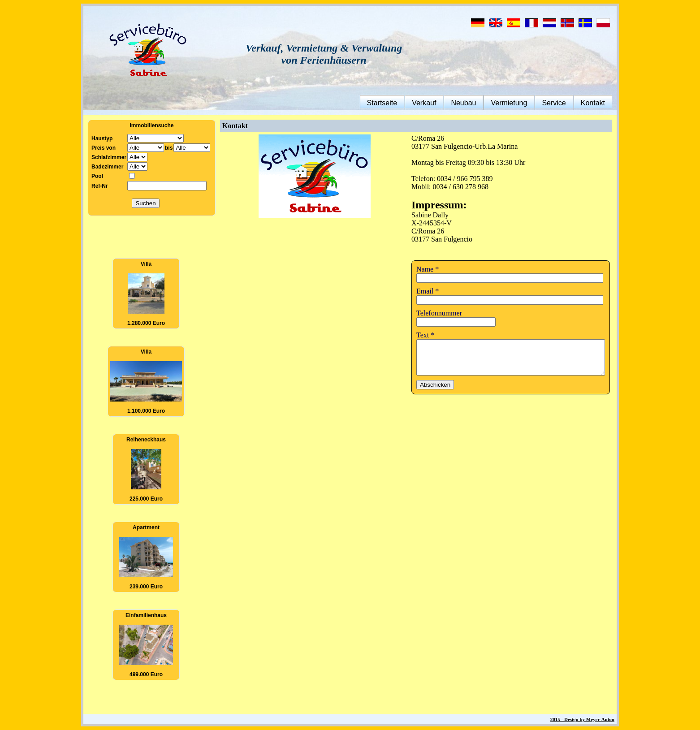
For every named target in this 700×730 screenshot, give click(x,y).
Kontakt (601, 103)
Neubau (471, 103)
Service (562, 103)
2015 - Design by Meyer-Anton (590, 719)
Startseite (390, 103)
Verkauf (432, 103)
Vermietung (517, 103)
